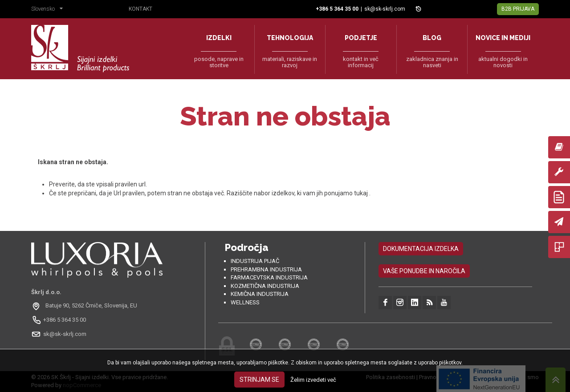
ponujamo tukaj (347, 193)
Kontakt (140, 9)
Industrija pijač (255, 261)
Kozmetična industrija (265, 286)
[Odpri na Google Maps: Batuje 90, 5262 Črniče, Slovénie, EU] (85, 306)
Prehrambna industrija (266, 269)
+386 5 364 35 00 (65, 320)
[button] (49, 10)
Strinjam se (259, 380)
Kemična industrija (260, 294)
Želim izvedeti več (313, 380)
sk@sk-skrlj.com (385, 9)
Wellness (245, 302)
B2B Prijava (518, 9)
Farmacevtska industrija (269, 277)
